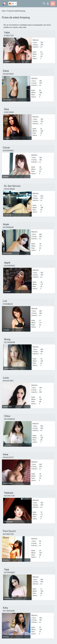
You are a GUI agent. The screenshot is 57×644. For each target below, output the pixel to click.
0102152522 (9, 112)
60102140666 (9, 189)
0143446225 (8, 304)
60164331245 (8, 534)
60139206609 (8, 227)
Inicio (4, 11)
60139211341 (9, 496)
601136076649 (9, 611)
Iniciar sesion (48, 4)
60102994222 (8, 151)
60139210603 (8, 74)
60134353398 (9, 342)
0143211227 (9, 36)
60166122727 (8, 457)
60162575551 (8, 381)
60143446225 (9, 419)
